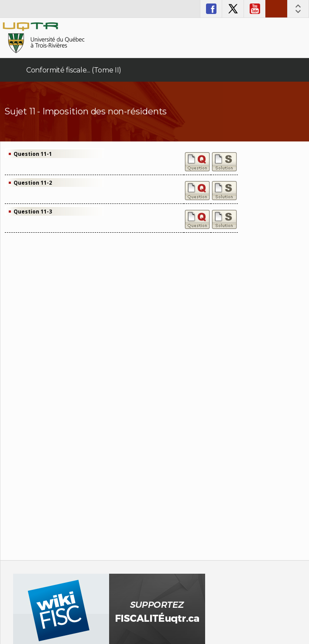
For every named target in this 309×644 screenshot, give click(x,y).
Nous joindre (276, 9)
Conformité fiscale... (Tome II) (74, 70)
